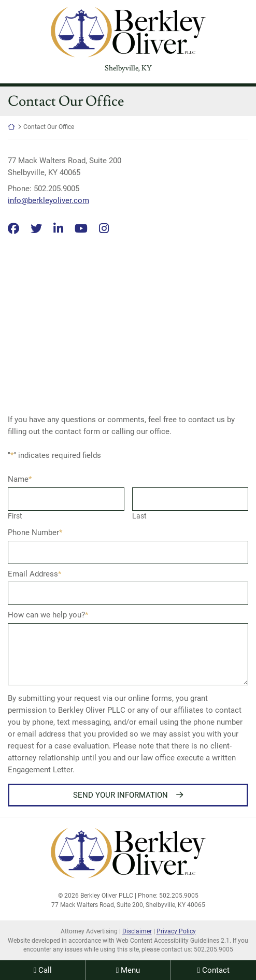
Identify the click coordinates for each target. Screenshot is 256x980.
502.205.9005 (214, 949)
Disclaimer (137, 931)
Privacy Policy (176, 931)
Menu (130, 970)
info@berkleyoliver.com (48, 200)
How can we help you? (48, 615)
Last (139, 516)
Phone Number (35, 532)
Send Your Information (120, 795)
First (15, 516)
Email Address (34, 574)
